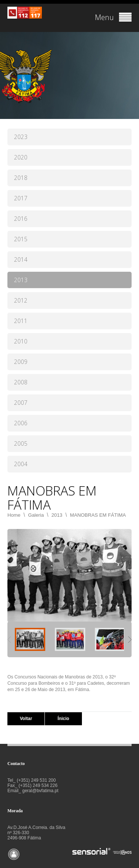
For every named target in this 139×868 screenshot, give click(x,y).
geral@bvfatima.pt (40, 791)
